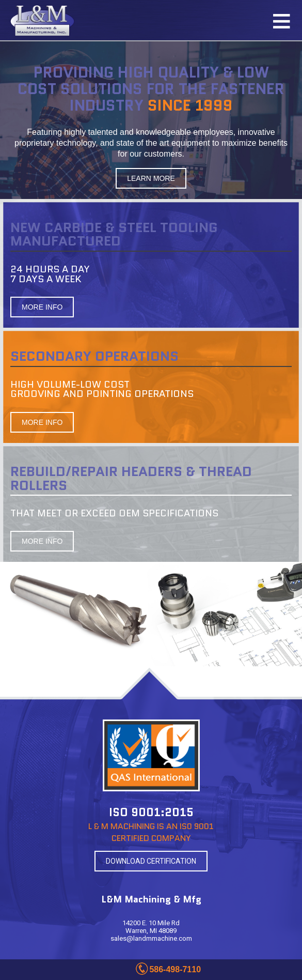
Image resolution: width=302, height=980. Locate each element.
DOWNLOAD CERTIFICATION (151, 861)
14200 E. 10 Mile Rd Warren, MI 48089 (151, 927)
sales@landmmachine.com (151, 938)
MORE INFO (42, 307)
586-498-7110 (175, 969)
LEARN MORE (151, 178)
